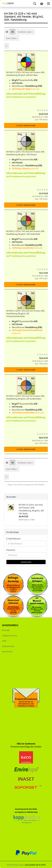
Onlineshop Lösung (16, 865)
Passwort (11, 550)
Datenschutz (8, 646)
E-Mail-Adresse (13, 538)
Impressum (7, 651)
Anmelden (26, 562)
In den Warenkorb (26, 125)
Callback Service (10, 635)
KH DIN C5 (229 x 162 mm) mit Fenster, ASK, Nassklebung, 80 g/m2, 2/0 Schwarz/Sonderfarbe (25, 313)
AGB (4, 641)
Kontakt (6, 630)
